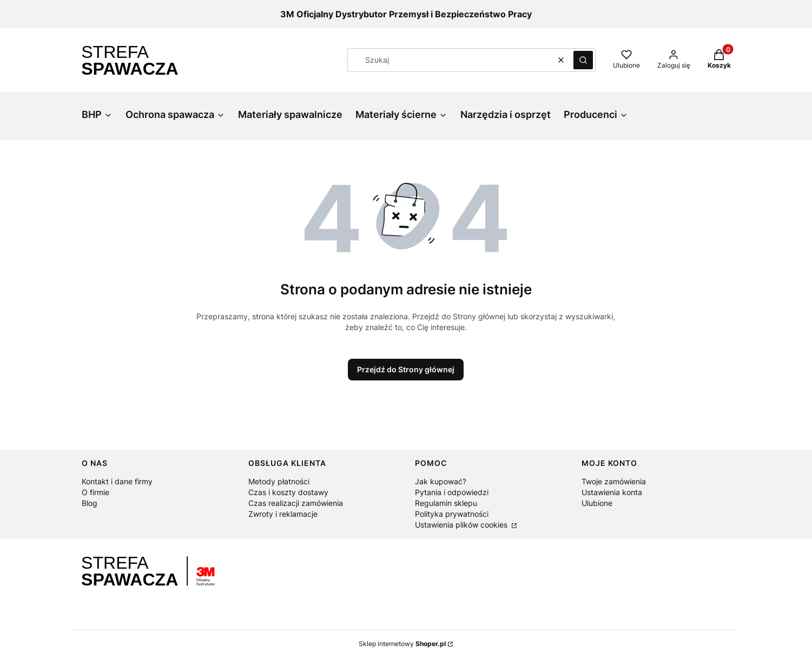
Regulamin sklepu (446, 503)
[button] (583, 60)
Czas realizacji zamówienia (296, 503)
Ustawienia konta (612, 492)
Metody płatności (279, 481)
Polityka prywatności (452, 514)
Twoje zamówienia (614, 481)
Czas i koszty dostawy (288, 492)
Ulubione (597, 503)
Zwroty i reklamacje (283, 514)
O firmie (95, 492)
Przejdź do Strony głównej (406, 369)
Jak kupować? (441, 481)
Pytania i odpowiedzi (452, 492)
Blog (90, 503)
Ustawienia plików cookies (462, 525)
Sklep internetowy (402, 644)
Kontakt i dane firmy (117, 481)
